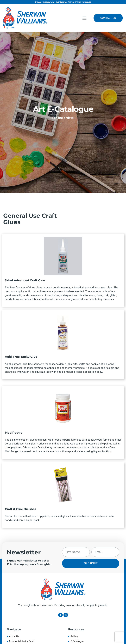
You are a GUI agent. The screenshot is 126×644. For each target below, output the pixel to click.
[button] (84, 18)
